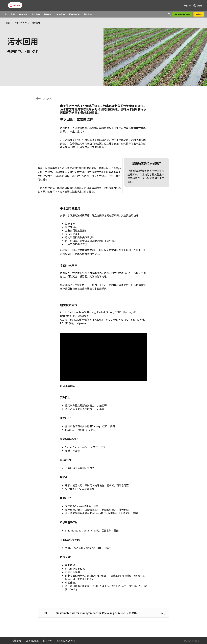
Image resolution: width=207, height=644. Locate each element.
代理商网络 (74, 14)
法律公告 (16, 641)
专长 (13, 14)
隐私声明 (48, 641)
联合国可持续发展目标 (182, 14)
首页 (8, 23)
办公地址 (88, 14)
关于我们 (61, 14)
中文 (186, 6)
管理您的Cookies (66, 641)
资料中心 (36, 14)
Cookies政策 (32, 641)
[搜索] (169, 14)
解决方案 (23, 14)
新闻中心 (48, 14)
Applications (21, 23)
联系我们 (199, 14)
